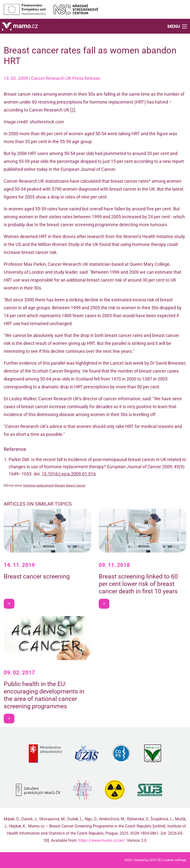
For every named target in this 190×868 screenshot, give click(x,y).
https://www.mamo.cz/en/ (102, 840)
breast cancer (76, 485)
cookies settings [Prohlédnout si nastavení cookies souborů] (175, 860)
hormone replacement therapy (44, 485)
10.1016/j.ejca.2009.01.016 (69, 474)
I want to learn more (11, 604)
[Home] (20, 26)
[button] (178, 26)
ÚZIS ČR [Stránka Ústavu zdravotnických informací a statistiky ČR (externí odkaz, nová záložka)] (155, 860)
